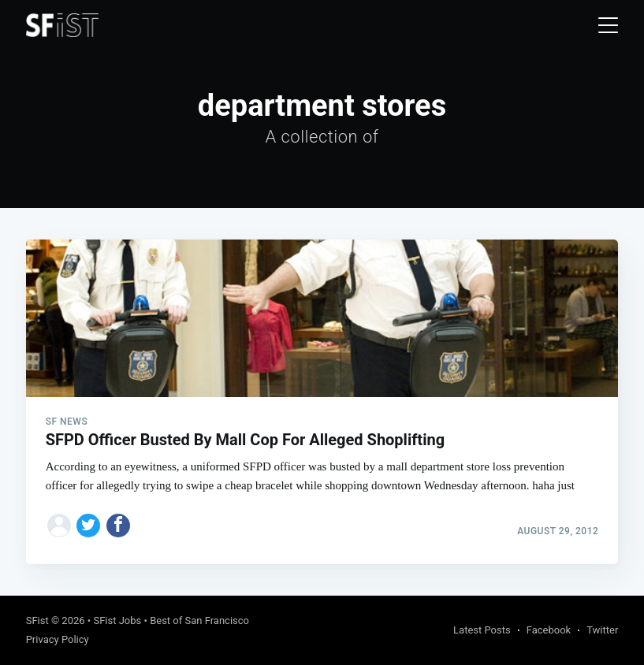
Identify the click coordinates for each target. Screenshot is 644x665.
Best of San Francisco (199, 620)
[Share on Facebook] (118, 526)
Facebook (549, 630)
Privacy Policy (58, 639)
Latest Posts (482, 630)
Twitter (602, 630)
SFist (37, 620)
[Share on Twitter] (88, 526)
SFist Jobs (117, 620)
